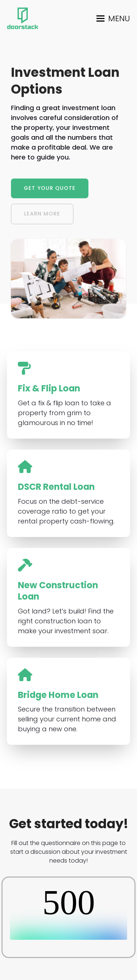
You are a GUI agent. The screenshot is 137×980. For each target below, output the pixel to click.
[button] (113, 18)
